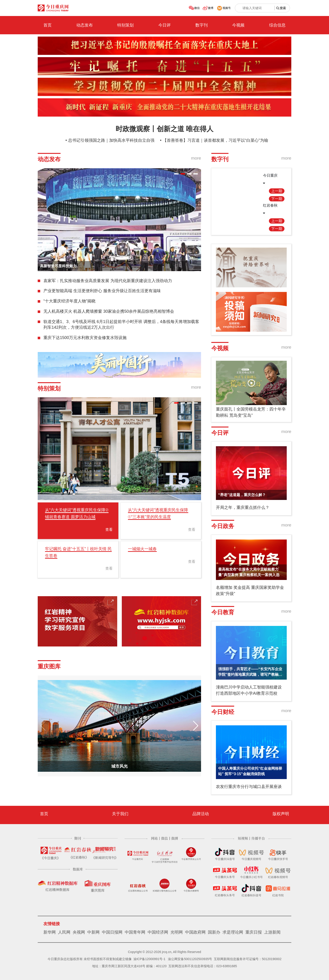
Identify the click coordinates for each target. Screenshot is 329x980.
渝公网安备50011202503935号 (190, 959)
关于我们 (120, 814)
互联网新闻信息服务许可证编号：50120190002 (248, 959)
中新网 (93, 932)
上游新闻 (272, 932)
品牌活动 (201, 814)
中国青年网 (135, 932)
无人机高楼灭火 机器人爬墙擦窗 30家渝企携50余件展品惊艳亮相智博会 (109, 311)
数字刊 (202, 25)
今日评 (164, 25)
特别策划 (125, 25)
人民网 (64, 932)
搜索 (283, 8)
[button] (176, 174)
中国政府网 (195, 932)
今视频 (238, 25)
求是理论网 (233, 932)
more (196, 158)
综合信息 (277, 25)
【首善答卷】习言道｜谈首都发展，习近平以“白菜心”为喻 (215, 140)
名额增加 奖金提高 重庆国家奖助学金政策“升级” (250, 591)
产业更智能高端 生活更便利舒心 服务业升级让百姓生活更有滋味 (102, 291)
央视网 (79, 932)
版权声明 (281, 814)
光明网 (177, 932)
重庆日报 (254, 932)
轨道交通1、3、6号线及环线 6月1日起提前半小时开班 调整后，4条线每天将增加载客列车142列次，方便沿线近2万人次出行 (121, 325)
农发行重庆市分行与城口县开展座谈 (249, 787)
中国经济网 (158, 932)
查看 (109, 530)
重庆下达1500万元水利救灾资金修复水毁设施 (85, 338)
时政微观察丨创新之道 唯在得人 (164, 129)
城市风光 (119, 766)
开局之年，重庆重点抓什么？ (243, 507)
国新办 (214, 932)
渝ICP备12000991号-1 (149, 959)
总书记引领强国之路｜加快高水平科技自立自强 (111, 140)
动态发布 (85, 25)
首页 (48, 25)
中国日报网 (112, 932)
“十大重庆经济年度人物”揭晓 (69, 301)
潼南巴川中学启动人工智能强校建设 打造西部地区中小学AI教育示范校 (249, 690)
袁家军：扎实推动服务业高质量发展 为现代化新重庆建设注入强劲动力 (108, 281)
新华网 (50, 932)
